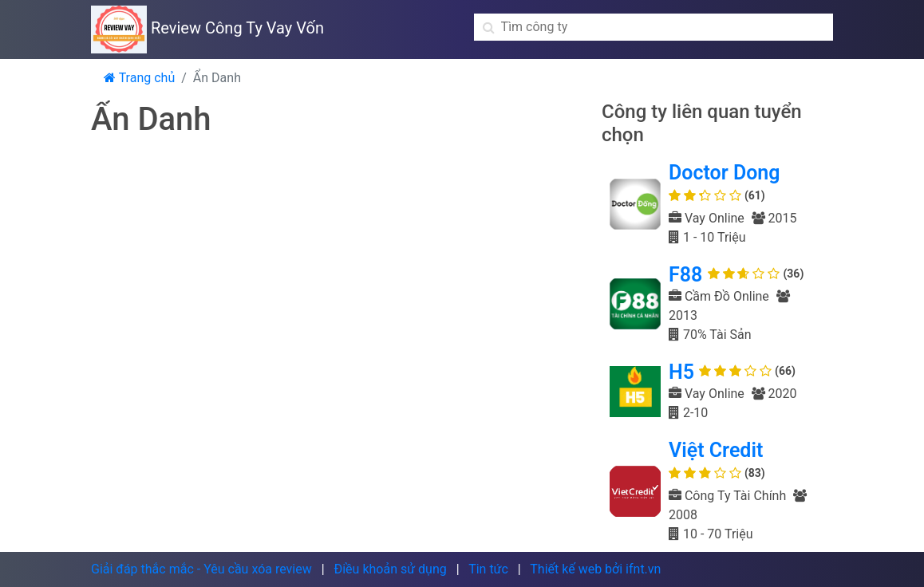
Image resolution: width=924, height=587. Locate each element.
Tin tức (488, 569)
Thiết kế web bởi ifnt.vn (595, 569)
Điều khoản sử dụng (390, 569)
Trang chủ (139, 78)
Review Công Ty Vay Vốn (207, 28)
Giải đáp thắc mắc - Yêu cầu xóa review (201, 569)
